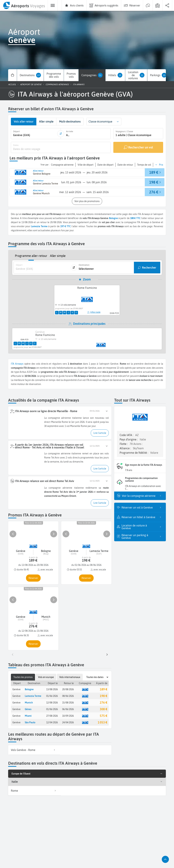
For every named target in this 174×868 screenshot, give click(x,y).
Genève (16, 689)
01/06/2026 (52, 696)
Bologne (114, 218)
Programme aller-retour (31, 256)
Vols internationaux (70, 677)
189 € (103, 689)
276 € (103, 702)
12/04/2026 (52, 722)
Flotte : (124, 444)
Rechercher (149, 268)
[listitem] (34, 750)
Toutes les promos (23, 677)
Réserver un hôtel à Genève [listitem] (142, 517)
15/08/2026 (68, 703)
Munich (29, 703)
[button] (118, 122)
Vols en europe (46, 677)
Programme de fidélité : (134, 453)
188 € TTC (135, 218)
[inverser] (61, 134)
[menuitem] (24, 5)
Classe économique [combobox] (100, 121)
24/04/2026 (68, 722)
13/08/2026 (52, 689)
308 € (103, 709)
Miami (28, 716)
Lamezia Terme (33, 696)
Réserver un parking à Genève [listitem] (142, 536)
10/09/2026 (68, 716)
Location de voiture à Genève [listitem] (142, 527)
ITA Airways (17, 364)
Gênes (28, 709)
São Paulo (30, 722)
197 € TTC (66, 226)
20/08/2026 (68, 689)
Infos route (94, 312)
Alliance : (126, 448)
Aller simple (58, 256)
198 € (103, 696)
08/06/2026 (68, 696)
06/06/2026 (68, 709)
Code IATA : (127, 435)
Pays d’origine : (129, 439)
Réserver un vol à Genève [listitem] (142, 507)
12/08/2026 (52, 703)
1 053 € (102, 722)
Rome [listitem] (34, 791)
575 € (103, 716)
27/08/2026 (52, 716)
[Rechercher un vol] (138, 148)
